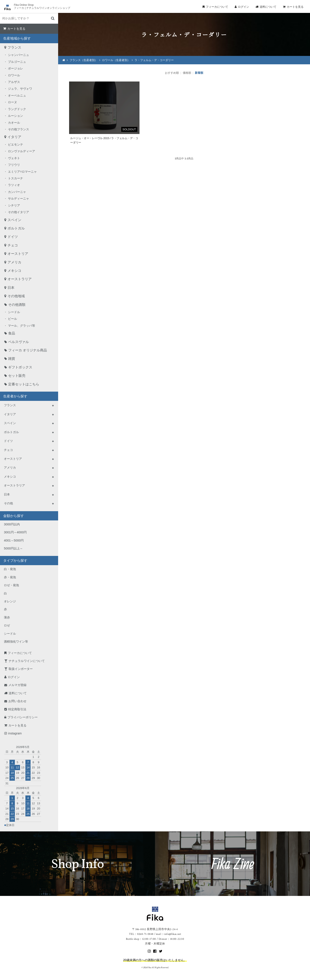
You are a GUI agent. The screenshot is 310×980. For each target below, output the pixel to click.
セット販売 (17, 376)
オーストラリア (20, 279)
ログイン (243, 7)
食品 (12, 333)
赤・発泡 (10, 577)
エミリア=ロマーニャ (22, 172)
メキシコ (14, 271)
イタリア (14, 137)
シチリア (14, 205)
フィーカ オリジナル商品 (28, 350)
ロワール (14, 75)
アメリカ (14, 262)
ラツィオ (14, 185)
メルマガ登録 (17, 685)
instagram (15, 733)
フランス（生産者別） (84, 60)
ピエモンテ (15, 145)
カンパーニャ (17, 192)
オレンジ (10, 601)
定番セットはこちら (24, 384)
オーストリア (18, 254)
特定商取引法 (17, 709)
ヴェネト (14, 158)
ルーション (15, 116)
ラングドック (17, 109)
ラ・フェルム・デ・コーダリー (154, 60)
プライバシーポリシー (23, 717)
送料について (268, 7)
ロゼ (7, 625)
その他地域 (16, 296)
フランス (14, 47)
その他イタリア (19, 212)
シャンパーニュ (19, 55)
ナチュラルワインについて (27, 661)
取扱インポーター (21, 669)
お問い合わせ (17, 701)
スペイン (14, 220)
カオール (14, 123)
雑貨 (12, 359)
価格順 (187, 73)
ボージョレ (15, 68)
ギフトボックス (20, 367)
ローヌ (12, 102)
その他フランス (19, 129)
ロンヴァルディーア (22, 151)
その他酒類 (17, 305)
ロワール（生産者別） (116, 60)
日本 (11, 288)
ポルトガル (16, 228)
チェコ (13, 245)
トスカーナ (15, 178)
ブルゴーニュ (17, 62)
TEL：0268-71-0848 (141, 934)
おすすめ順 (172, 73)
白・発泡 (10, 569)
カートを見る (295, 7)
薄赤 (7, 617)
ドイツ (13, 237)
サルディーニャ (19, 198)
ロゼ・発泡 (11, 585)
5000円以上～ (13, 548)
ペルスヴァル (19, 342)
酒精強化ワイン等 (16, 642)
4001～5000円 (14, 540)
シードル (14, 312)
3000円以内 (12, 524)
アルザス (14, 82)
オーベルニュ (17, 95)
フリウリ (14, 165)
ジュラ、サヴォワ (20, 89)
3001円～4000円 (15, 532)
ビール (12, 319)
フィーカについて (217, 7)
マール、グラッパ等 (22, 326)
